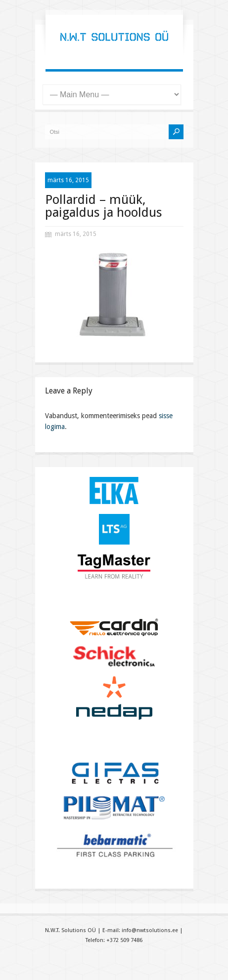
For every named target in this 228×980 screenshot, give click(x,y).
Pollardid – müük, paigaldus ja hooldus (104, 206)
